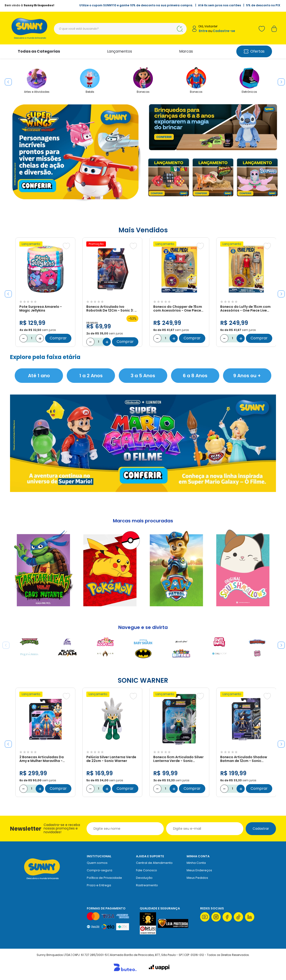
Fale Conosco (146, 870)
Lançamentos (120, 51)
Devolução (144, 878)
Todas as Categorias (39, 51)
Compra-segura (99, 870)
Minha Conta (196, 863)
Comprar (58, 338)
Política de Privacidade (104, 878)
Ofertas (254, 51)
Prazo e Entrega (99, 885)
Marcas (186, 51)
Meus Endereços (199, 870)
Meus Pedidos (197, 878)
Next (279, 80)
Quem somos (97, 863)
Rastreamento (147, 885)
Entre (203, 31)
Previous (7, 80)
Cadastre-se (224, 31)
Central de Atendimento (154, 863)
